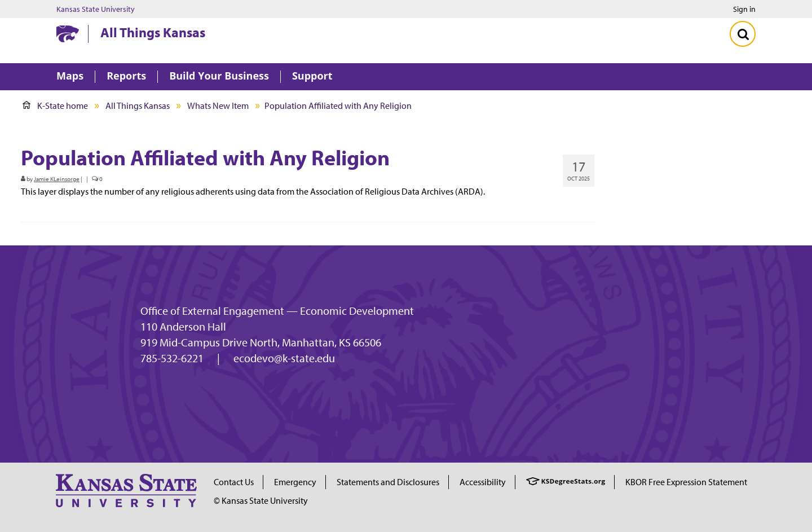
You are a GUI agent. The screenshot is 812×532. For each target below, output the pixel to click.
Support (312, 76)
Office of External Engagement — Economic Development (277, 311)
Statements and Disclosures (388, 482)
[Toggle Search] (743, 34)
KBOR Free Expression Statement (686, 482)
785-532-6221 (172, 358)
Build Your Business (219, 76)
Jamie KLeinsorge (57, 179)
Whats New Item (218, 105)
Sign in (744, 9)
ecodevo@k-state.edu (284, 358)
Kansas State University (96, 9)
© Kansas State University (261, 500)
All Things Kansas (153, 32)
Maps (70, 76)
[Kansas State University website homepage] (68, 34)
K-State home (55, 105)
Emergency (295, 482)
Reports (126, 76)
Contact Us (234, 482)
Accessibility (483, 482)
